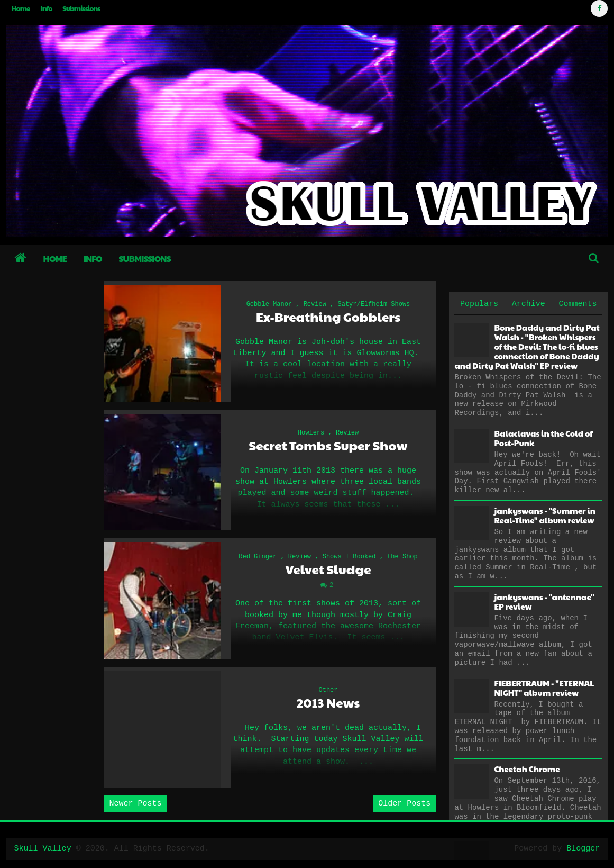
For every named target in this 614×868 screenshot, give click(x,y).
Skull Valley (43, 849)
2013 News (328, 703)
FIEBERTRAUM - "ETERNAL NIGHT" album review (544, 688)
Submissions (81, 8)
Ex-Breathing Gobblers (328, 317)
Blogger (583, 849)
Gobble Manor (269, 304)
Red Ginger (258, 557)
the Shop (402, 557)
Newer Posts (136, 804)
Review (315, 304)
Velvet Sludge (328, 569)
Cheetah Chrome (527, 769)
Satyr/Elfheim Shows (374, 304)
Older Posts (404, 804)
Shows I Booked (349, 557)
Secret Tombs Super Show (328, 445)
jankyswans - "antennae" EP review (544, 602)
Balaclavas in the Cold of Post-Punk (543, 438)
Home (21, 8)
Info (46, 8)
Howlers (311, 433)
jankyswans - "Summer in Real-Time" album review (545, 515)
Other (328, 690)
